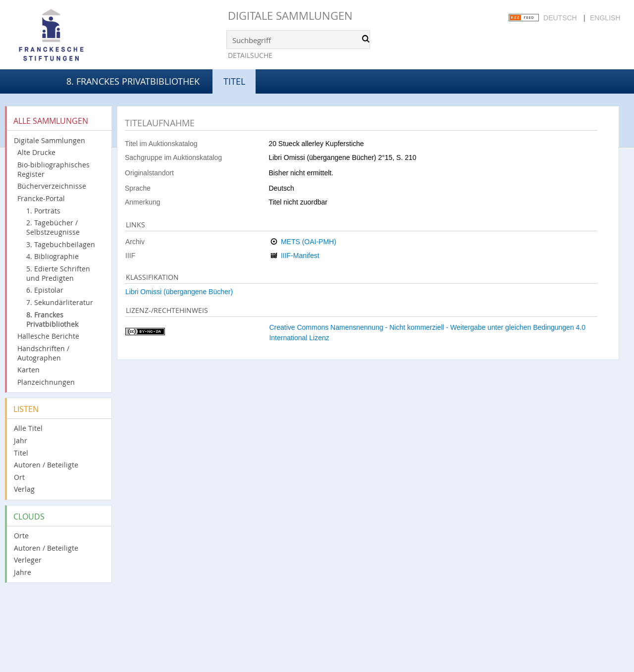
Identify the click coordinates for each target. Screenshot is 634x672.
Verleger (28, 560)
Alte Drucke (36, 152)
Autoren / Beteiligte (46, 465)
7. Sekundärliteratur (60, 302)
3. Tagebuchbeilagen (61, 244)
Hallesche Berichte (48, 336)
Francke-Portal (41, 198)
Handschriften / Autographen (43, 353)
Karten (28, 370)
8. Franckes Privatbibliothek (133, 81)
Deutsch (560, 18)
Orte (21, 536)
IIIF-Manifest (300, 256)
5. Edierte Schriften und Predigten (58, 273)
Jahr (21, 440)
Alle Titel (28, 428)
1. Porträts (43, 211)
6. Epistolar (45, 290)
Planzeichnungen (46, 382)
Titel (21, 453)
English (605, 18)
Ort (19, 477)
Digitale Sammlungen (290, 16)
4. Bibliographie (53, 256)
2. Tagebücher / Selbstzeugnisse (53, 227)
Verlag (24, 489)
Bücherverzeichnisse (52, 186)
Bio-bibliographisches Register (53, 169)
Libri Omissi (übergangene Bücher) (179, 292)
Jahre (23, 572)
